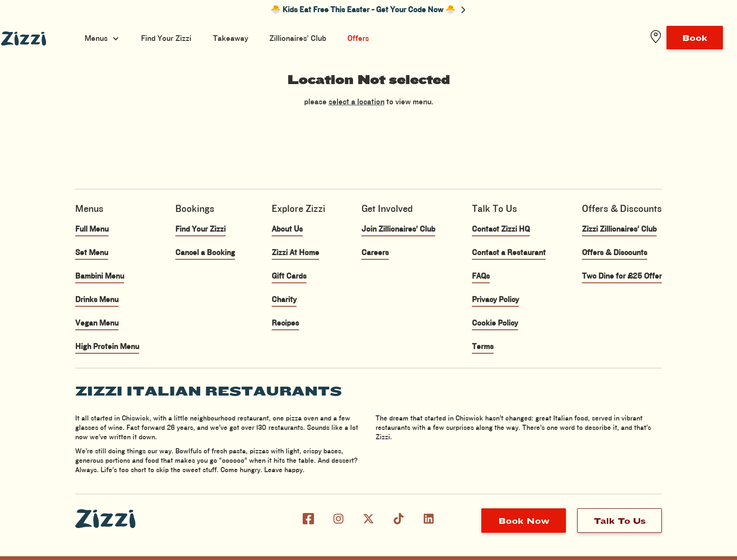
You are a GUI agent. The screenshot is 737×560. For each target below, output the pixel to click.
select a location (357, 102)
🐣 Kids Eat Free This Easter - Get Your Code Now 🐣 (368, 10)
